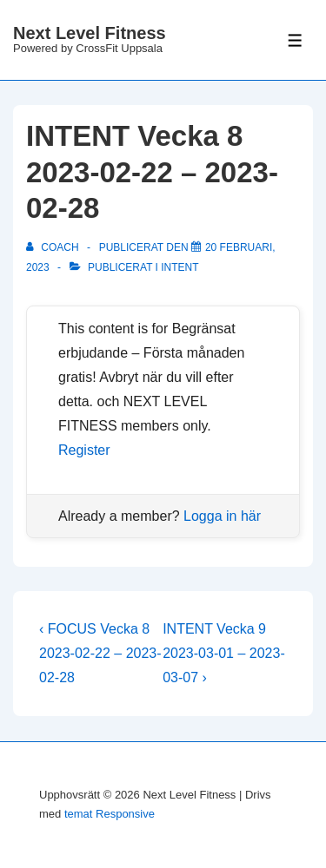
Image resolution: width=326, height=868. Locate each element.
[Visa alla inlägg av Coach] (54, 247)
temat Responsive (110, 814)
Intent (180, 267)
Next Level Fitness (90, 33)
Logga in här (222, 516)
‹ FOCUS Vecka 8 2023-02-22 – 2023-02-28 (100, 653)
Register (84, 450)
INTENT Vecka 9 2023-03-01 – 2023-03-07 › (224, 653)
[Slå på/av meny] (295, 40)
